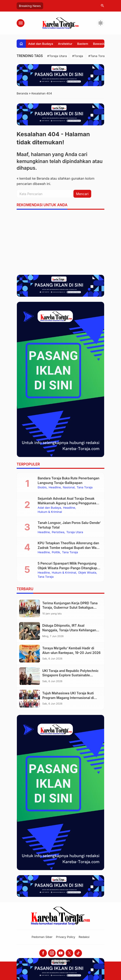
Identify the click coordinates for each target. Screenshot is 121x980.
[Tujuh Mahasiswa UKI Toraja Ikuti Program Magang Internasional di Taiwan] (30, 699)
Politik (56, 552)
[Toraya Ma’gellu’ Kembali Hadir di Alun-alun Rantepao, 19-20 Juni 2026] (30, 654)
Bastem (83, 44)
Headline (55, 488)
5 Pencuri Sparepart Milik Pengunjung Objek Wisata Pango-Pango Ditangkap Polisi (67, 568)
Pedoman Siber (42, 937)
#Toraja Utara (57, 56)
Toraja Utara (75, 532)
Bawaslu (99, 44)
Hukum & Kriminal (50, 512)
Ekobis (42, 488)
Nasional (69, 488)
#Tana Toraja (98, 56)
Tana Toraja (85, 488)
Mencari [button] (82, 194)
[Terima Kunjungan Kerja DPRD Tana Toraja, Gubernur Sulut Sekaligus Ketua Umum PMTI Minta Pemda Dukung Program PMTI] (30, 609)
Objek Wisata (87, 573)
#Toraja (77, 56)
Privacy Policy (65, 937)
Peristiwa (58, 532)
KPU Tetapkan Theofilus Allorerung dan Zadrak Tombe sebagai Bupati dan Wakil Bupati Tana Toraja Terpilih (69, 547)
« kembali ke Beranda (33, 178)
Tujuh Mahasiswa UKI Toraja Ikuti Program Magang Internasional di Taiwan (68, 698)
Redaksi (84, 937)
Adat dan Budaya (41, 44)
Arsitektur (65, 44)
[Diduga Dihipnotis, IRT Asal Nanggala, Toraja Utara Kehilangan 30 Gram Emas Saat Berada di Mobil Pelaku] (30, 631)
